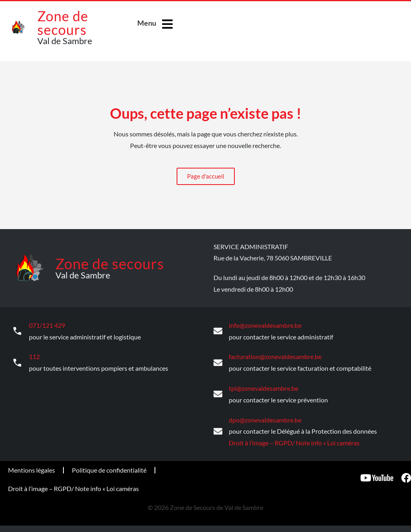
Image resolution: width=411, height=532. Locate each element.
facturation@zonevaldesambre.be (275, 356)
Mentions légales (32, 468)
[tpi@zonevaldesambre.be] (218, 393)
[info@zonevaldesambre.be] (218, 331)
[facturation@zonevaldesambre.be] (218, 362)
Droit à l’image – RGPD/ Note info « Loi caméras (294, 441)
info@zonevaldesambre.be (265, 325)
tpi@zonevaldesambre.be (263, 387)
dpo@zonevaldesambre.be (265, 418)
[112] (17, 362)
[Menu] (167, 24)
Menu (147, 23)
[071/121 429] (17, 331)
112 (34, 356)
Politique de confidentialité (109, 468)
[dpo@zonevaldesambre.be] (218, 430)
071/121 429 (47, 325)
